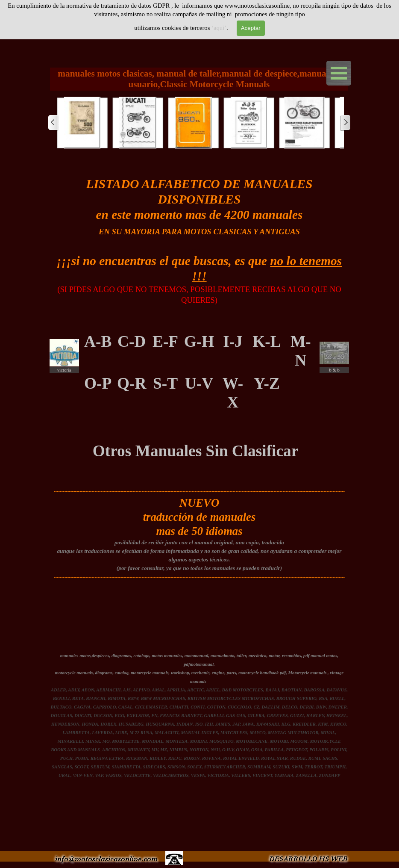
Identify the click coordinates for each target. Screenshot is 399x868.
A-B (98, 341)
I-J (233, 341)
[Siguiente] (345, 123)
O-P (98, 383)
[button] (82, 123)
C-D (132, 341)
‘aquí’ (219, 28)
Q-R (132, 383)
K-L (267, 341)
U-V (199, 383)
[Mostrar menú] (339, 73)
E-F (165, 341)
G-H (199, 341)
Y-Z (267, 383)
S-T (165, 383)
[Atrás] (53, 123)
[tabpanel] (199, 241)
